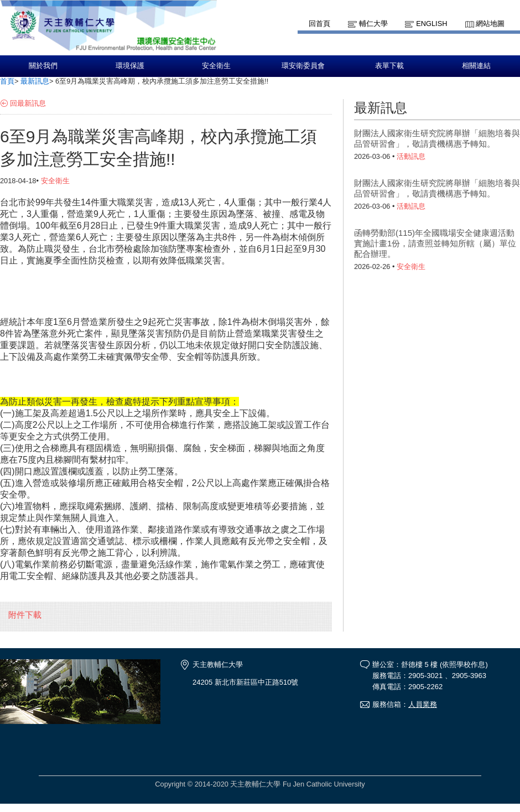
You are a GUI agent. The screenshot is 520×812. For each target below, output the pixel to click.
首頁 (7, 81)
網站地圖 (490, 24)
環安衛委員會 (303, 66)
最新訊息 (35, 81)
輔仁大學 (373, 24)
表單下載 (389, 66)
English (431, 24)
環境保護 (130, 66)
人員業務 (423, 704)
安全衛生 (216, 66)
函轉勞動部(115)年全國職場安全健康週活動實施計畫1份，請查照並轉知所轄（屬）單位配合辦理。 (435, 243)
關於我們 (43, 66)
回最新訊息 (28, 103)
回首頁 (319, 24)
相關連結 (476, 66)
